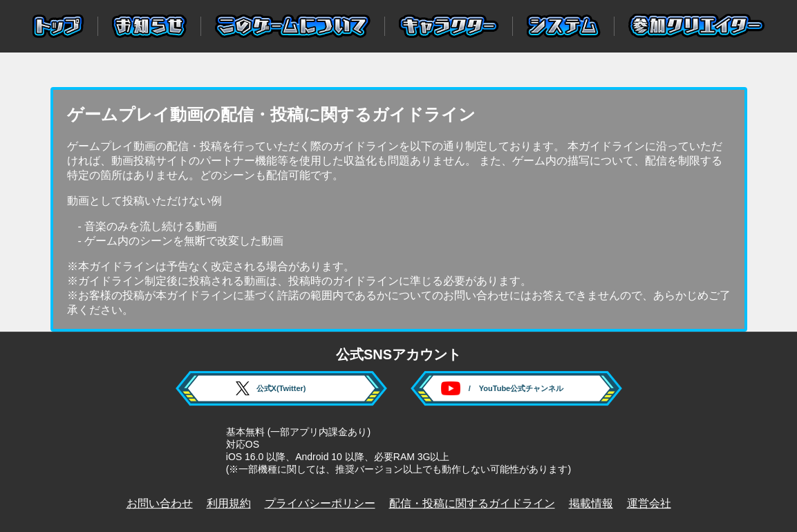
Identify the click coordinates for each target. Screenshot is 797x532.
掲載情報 (591, 503)
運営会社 (649, 503)
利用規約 (229, 503)
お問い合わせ (160, 503)
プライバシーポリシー (320, 503)
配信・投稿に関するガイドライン (472, 503)
